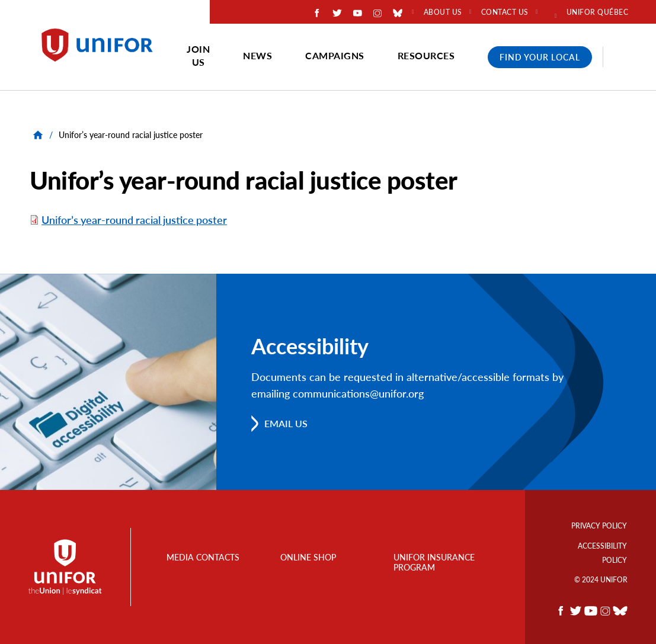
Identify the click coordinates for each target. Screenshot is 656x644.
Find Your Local (540, 57)
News (257, 55)
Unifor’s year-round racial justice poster (134, 220)
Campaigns (335, 55)
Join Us (198, 55)
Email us (286, 423)
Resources (426, 55)
